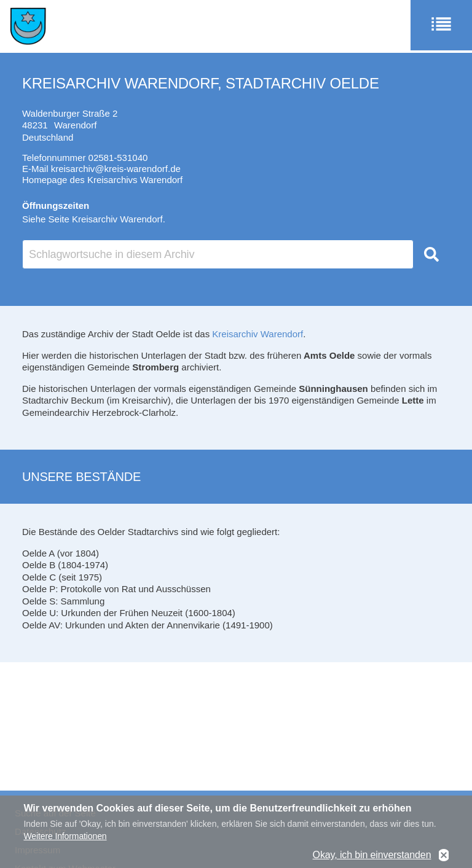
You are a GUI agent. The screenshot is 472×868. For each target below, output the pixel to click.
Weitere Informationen (65, 840)
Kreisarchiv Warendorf (258, 334)
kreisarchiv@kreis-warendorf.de (116, 169)
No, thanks (444, 859)
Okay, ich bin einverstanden (372, 858)
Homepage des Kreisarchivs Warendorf (102, 180)
